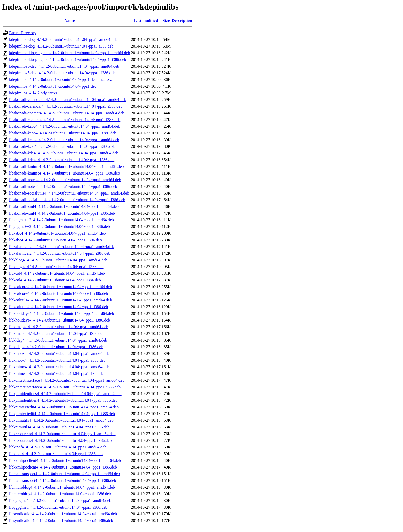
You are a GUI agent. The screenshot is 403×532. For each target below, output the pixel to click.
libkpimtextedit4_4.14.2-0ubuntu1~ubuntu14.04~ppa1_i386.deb (62, 414)
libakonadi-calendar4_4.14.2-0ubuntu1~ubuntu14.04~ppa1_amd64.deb (68, 100)
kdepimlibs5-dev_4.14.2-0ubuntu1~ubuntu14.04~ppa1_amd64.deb (64, 66)
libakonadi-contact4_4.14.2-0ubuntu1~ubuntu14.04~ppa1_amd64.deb (67, 113)
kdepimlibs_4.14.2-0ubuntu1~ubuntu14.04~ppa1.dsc (53, 86)
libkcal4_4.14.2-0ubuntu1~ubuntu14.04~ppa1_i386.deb (55, 280)
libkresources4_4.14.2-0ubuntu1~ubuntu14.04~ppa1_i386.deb (60, 440)
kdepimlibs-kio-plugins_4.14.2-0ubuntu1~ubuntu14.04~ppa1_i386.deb (68, 59)
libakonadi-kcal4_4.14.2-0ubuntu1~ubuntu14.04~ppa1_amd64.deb (64, 140)
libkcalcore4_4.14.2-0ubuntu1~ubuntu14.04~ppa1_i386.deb (58, 293)
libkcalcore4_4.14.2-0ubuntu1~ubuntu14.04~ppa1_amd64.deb (60, 287)
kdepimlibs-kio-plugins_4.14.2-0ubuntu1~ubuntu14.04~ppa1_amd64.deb (70, 53)
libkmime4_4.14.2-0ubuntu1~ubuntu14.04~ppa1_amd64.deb (59, 367)
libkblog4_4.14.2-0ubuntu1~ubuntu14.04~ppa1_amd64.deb (58, 260)
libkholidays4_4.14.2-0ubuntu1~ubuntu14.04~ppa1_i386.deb (59, 320)
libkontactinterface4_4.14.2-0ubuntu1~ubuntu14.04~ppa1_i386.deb (65, 387)
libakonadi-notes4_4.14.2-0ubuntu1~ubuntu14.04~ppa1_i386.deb (63, 186)
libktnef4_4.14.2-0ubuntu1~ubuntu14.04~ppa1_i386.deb (56, 454)
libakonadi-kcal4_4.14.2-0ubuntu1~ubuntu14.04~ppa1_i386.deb (62, 146)
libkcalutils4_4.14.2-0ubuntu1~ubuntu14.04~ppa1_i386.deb (58, 307)
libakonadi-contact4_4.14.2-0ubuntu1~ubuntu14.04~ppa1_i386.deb (65, 120)
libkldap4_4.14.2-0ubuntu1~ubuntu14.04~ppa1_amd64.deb (58, 340)
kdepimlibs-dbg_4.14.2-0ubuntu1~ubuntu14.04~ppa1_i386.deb (61, 46)
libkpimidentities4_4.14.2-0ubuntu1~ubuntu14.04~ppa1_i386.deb (63, 400)
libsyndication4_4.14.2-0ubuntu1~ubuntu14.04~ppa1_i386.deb (61, 521)
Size (166, 20)
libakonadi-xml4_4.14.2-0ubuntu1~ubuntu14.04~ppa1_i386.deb (62, 213)
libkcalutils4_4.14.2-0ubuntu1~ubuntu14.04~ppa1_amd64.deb (60, 300)
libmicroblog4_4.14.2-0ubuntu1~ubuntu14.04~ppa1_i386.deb (60, 494)
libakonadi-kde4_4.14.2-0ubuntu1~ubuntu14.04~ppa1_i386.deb (62, 160)
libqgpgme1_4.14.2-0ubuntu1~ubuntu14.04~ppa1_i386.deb (58, 507)
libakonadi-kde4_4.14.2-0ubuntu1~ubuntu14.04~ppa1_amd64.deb (64, 153)
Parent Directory (23, 33)
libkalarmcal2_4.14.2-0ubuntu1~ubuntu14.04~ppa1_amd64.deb (62, 247)
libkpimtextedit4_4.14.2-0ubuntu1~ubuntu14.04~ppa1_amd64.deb (64, 407)
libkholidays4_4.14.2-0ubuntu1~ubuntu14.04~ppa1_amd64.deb (61, 313)
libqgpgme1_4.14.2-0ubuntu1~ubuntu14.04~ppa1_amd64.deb (60, 501)
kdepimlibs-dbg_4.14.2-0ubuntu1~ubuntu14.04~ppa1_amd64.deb (63, 39)
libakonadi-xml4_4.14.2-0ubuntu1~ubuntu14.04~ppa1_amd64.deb (64, 207)
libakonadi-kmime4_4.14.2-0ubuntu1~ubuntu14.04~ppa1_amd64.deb (66, 166)
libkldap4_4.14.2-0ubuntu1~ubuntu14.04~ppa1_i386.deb (56, 347)
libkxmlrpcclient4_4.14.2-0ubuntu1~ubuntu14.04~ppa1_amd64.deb (65, 460)
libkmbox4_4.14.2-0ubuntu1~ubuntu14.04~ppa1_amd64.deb (59, 354)
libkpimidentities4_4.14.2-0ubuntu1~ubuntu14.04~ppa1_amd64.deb (65, 394)
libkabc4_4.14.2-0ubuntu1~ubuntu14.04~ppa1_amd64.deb (57, 233)
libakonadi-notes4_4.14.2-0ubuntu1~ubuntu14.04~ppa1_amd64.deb (65, 180)
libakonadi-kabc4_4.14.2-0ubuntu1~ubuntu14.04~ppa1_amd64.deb (65, 126)
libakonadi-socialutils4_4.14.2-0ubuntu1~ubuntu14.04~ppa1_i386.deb (67, 200)
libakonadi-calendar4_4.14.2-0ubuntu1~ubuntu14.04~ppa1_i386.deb (66, 106)
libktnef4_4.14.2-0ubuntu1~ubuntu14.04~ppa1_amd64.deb (58, 447)
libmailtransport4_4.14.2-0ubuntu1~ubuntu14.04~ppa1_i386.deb (62, 480)
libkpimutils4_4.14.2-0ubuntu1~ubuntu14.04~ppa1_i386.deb (59, 427)
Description (182, 20)
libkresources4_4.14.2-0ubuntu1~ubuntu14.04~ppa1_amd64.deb (62, 434)
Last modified (146, 20)
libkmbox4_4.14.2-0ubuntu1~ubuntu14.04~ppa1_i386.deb (57, 360)
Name (69, 20)
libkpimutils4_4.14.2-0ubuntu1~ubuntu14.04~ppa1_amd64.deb (61, 420)
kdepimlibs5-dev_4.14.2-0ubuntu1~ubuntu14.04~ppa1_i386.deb (62, 73)
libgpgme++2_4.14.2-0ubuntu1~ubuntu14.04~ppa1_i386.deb (59, 227)
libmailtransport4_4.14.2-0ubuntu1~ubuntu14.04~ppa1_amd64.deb (64, 474)
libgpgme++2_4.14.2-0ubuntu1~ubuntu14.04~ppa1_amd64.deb (61, 220)
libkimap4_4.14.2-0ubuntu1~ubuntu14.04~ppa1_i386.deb (57, 333)
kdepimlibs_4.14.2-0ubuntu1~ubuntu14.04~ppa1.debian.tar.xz (60, 80)
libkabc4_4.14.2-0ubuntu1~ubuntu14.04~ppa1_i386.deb (55, 240)
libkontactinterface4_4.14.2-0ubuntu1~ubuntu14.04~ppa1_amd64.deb (67, 380)
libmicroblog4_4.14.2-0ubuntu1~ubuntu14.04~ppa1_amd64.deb (62, 487)
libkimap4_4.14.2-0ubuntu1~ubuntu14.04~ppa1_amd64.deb (59, 327)
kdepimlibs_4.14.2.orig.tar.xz (33, 93)
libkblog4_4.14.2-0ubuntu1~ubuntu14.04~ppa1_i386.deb (56, 267)
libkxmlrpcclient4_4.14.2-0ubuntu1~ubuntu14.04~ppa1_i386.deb (63, 467)
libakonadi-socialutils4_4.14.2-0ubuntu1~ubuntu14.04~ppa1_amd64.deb (69, 193)
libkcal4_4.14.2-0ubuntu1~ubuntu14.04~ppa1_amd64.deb (57, 273)
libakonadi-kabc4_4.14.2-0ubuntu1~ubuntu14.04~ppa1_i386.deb (63, 133)
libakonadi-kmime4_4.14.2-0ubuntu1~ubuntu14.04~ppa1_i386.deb (64, 173)
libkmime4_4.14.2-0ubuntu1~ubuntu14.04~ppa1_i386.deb (57, 374)
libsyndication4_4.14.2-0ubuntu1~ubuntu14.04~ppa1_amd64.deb (63, 514)
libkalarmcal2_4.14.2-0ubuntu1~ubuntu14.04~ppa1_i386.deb (60, 253)
